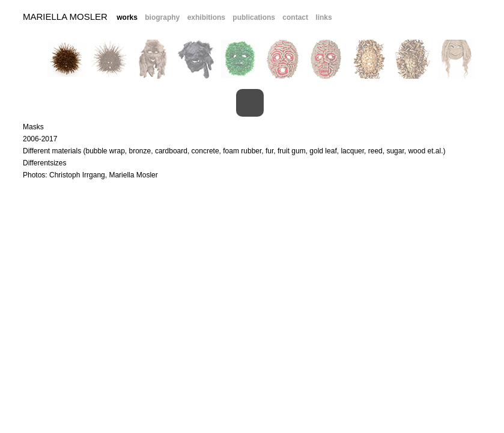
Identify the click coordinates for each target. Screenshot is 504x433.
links (323, 17)
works (127, 17)
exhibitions (206, 17)
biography (162, 17)
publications (254, 17)
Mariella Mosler (65, 17)
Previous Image (13, 103)
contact (295, 17)
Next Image (487, 103)
